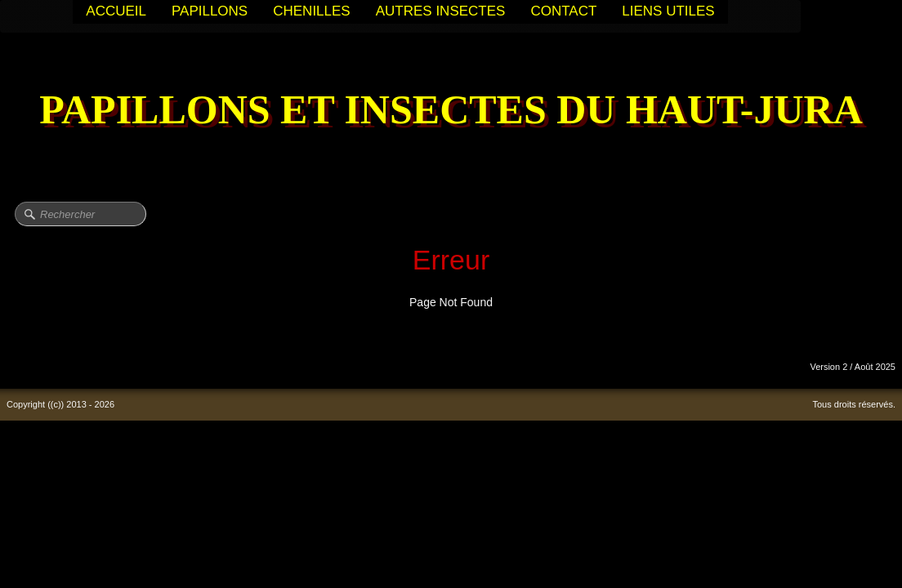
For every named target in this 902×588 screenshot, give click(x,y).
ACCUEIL (116, 11)
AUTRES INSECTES (441, 11)
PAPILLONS (210, 11)
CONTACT (563, 11)
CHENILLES (311, 11)
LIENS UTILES (668, 11)
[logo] (451, 111)
